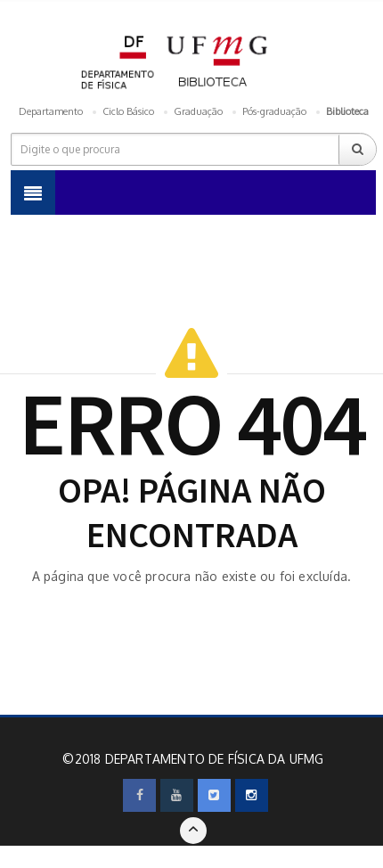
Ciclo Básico (128, 111)
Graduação (198, 111)
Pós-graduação (274, 111)
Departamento (51, 111)
